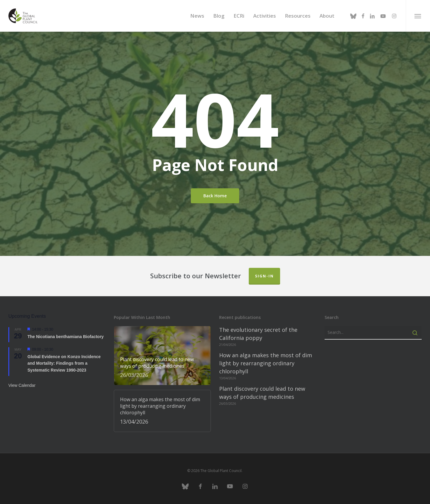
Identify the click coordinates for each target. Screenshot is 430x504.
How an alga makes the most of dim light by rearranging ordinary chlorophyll (266, 363)
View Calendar (22, 385)
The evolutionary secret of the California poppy (258, 334)
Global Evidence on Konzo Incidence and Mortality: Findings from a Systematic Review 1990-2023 (64, 363)
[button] (418, 16)
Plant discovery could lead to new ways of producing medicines (262, 393)
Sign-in (264, 276)
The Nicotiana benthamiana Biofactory (66, 337)
